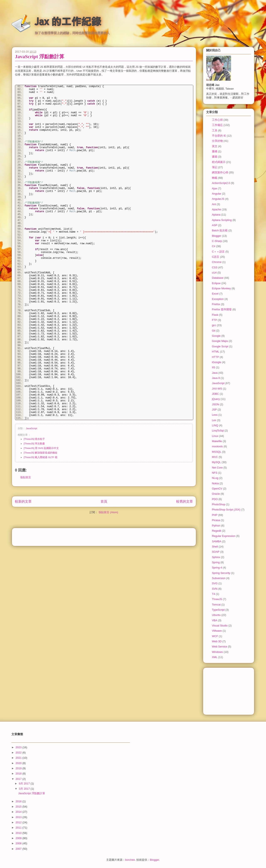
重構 (215, 151)
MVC (215, 457)
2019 (19, 768)
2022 (19, 753)
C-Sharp (217, 241)
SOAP (216, 552)
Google (216, 336)
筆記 (215, 167)
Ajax (215, 188)
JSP (214, 410)
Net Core (217, 468)
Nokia (215, 483)
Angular (217, 194)
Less (215, 415)
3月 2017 (25, 789)
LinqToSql (218, 431)
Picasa (216, 520)
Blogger (217, 236)
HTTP (216, 357)
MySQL (216, 462)
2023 (19, 747)
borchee (130, 860)
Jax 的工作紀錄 (68, 21)
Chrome (217, 262)
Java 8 (216, 378)
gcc (214, 325)
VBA (215, 620)
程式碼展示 (219, 162)
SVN (215, 589)
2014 (19, 812)
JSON (216, 404)
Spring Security (221, 573)
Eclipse (216, 283)
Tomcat (216, 605)
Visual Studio (220, 626)
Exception (218, 299)
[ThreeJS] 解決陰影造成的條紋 (41, 453)
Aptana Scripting (222, 220)
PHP (215, 515)
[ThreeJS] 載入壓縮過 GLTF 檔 (40, 457)
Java (215, 373)
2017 (19, 779)
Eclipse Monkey (221, 288)
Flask (215, 315)
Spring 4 (217, 568)
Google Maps (220, 341)
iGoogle (217, 362)
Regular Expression (224, 536)
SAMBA (217, 541)
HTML (216, 352)
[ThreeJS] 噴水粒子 (34, 439)
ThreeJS (217, 599)
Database (218, 278)
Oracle (216, 494)
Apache (217, 209)
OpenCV (217, 489)
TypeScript (218, 610)
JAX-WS (217, 389)
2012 (19, 822)
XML (215, 657)
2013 (19, 817)
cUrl (214, 273)
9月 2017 (25, 784)
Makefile (217, 441)
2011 (19, 828)
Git (214, 331)
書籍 (215, 157)
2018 (19, 774)
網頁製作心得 (220, 172)
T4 (214, 594)
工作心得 (217, 120)
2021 (19, 758)
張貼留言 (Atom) (108, 512)
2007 (19, 849)
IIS (214, 367)
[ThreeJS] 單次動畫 (34, 443)
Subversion (219, 578)
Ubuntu (216, 615)
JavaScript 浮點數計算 (40, 57)
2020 (19, 763)
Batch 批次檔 (220, 230)
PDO (215, 499)
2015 (19, 807)
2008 (19, 843)
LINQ (215, 425)
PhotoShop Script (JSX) (226, 510)
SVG (215, 583)
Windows (217, 652)
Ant (214, 204)
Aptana (216, 215)
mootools (217, 446)
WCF (215, 636)
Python (216, 526)
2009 (19, 838)
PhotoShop (219, 504)
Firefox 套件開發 (222, 309)
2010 (19, 833)
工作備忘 (217, 125)
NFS (215, 473)
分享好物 (217, 141)
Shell (215, 547)
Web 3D (217, 641)
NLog (215, 478)
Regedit (217, 531)
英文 (215, 146)
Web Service (220, 647)
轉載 (215, 178)
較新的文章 (23, 501)
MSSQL (217, 452)
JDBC (216, 394)
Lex (214, 420)
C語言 (216, 257)
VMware (217, 631)
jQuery (216, 399)
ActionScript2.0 (221, 183)
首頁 (104, 501)
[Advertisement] (104, 536)
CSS (215, 267)
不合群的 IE (219, 136)
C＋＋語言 (218, 252)
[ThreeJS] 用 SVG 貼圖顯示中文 (41, 448)
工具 (215, 130)
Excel (215, 294)
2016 (19, 801)
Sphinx (216, 557)
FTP (215, 320)
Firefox (216, 304)
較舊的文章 (185, 501)
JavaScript (31, 428)
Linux (215, 436)
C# (214, 246)
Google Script (220, 346)
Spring (216, 562)
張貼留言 (26, 477)
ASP (215, 225)
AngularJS (218, 199)
